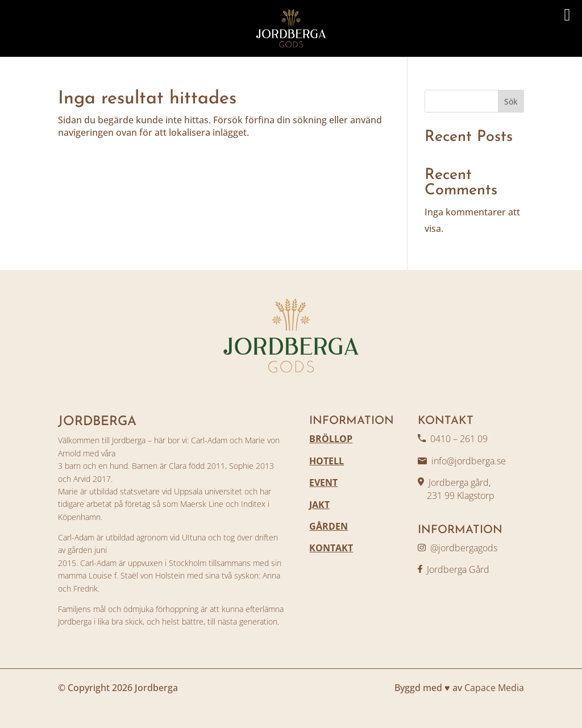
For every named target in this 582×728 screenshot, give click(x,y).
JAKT (319, 505)
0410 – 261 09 (459, 439)
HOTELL (327, 461)
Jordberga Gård (458, 569)
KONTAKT (331, 548)
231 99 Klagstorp (456, 496)
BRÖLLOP (331, 439)
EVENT (323, 482)
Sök (511, 101)
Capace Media (494, 688)
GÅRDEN (329, 526)
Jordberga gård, (460, 482)
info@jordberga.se (469, 461)
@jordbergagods (464, 548)
